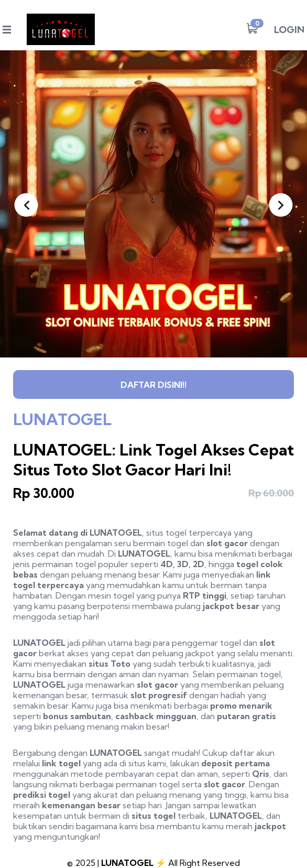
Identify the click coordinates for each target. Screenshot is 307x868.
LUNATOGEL (116, 533)
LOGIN (289, 30)
